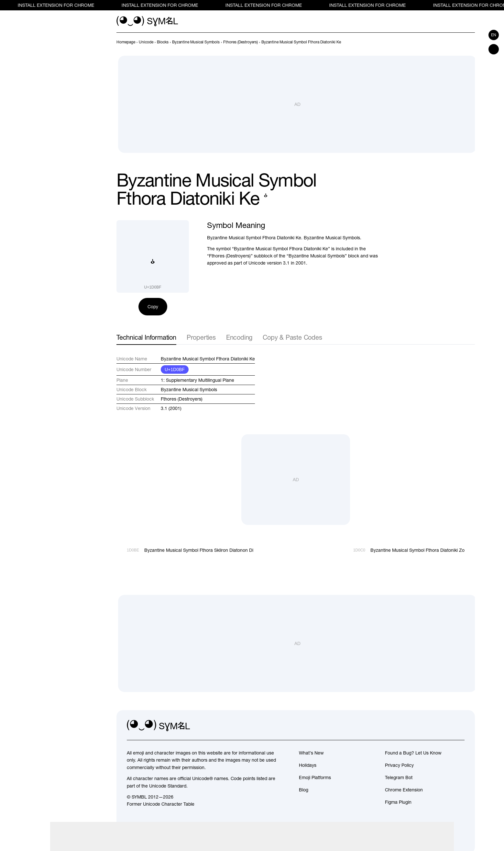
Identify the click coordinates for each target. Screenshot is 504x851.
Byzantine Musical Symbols (189, 390)
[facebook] (459, 726)
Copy (153, 307)
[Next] (471, 42)
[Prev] (459, 42)
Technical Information (146, 337)
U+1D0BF (175, 369)
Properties (201, 337)
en (494, 35)
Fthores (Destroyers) (182, 399)
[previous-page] (126, 42)
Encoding (239, 337)
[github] (445, 726)
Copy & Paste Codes (292, 337)
